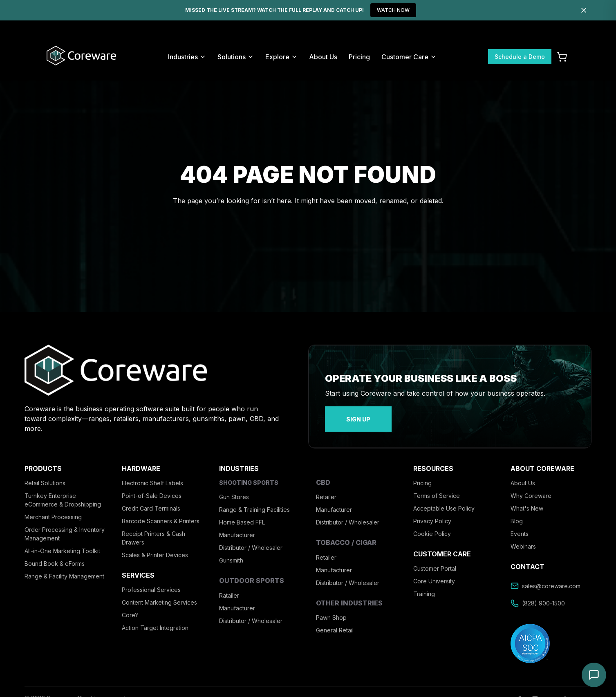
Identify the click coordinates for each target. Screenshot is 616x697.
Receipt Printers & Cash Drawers (153, 531)
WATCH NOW (393, 10)
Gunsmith (231, 554)
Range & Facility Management (64, 569)
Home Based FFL (242, 516)
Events (520, 527)
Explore (281, 57)
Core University (434, 575)
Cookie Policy (432, 527)
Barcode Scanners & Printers (161, 514)
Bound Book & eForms (55, 557)
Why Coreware (531, 489)
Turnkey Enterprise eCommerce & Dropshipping (63, 493)
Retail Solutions (45, 476)
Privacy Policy (432, 514)
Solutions (236, 57)
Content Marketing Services (159, 596)
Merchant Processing (53, 510)
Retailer (326, 490)
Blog (517, 514)
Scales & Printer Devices (155, 548)
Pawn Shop (331, 611)
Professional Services (151, 583)
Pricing (359, 57)
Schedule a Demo (520, 57)
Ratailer (229, 588)
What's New (527, 501)
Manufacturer (237, 528)
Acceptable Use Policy (444, 501)
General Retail (335, 623)
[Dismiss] (584, 10)
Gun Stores (234, 490)
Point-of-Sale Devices (152, 489)
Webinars (523, 539)
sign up (345, 416)
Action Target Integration (155, 621)
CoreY (130, 608)
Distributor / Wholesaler (251, 541)
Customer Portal (435, 562)
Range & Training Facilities (254, 503)
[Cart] (562, 57)
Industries (187, 57)
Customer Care (409, 57)
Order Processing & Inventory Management (65, 527)
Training (424, 587)
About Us (323, 57)
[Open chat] (594, 675)
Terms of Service (437, 489)
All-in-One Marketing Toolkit (62, 544)
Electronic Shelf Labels (152, 476)
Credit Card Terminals (151, 501)
